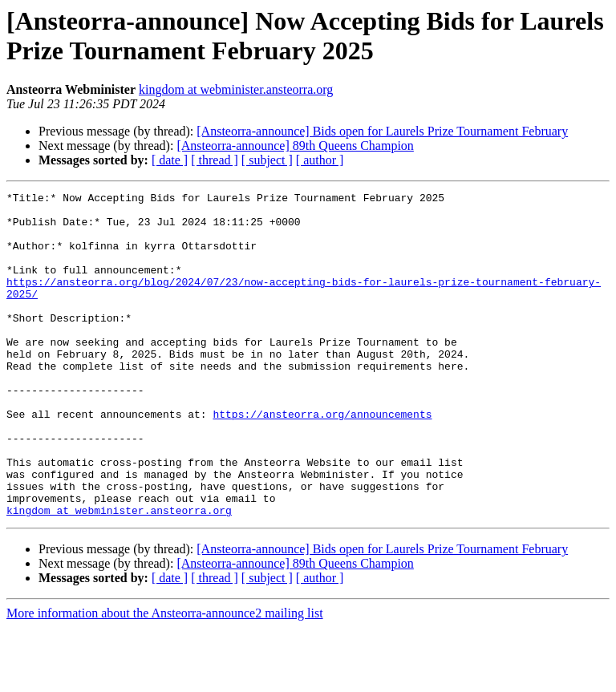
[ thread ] (215, 160)
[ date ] (170, 160)
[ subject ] (267, 160)
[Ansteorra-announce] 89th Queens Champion (295, 146)
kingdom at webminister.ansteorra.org (236, 89)
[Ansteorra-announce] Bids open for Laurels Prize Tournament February (382, 131)
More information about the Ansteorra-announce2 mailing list (165, 678)
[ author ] (320, 160)
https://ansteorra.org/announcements (322, 459)
